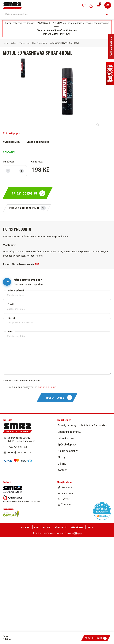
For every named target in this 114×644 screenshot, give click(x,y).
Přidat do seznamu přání (24, 208)
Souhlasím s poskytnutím (32, 387)
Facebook (67, 487)
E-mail (11, 304)
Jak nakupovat (66, 438)
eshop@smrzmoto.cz (19, 452)
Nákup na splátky (68, 451)
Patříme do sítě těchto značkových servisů (22, 499)
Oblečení (47, 527)
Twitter (65, 499)
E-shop (14, 43)
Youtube (66, 504)
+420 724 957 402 (17, 447)
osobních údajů (47, 387)
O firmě (62, 464)
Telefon (11, 318)
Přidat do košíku (24, 193)
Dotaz (10, 331)
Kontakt (62, 470)
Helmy (37, 527)
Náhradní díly (61, 527)
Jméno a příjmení (16, 290)
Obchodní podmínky (69, 432)
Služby (62, 457)
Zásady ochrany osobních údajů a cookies (82, 425)
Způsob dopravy (67, 444)
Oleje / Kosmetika (40, 43)
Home (6, 43)
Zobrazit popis (11, 133)
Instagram (67, 493)
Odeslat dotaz (55, 398)
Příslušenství (24, 43)
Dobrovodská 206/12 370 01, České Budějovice (21, 439)
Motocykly (26, 527)
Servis (90, 527)
